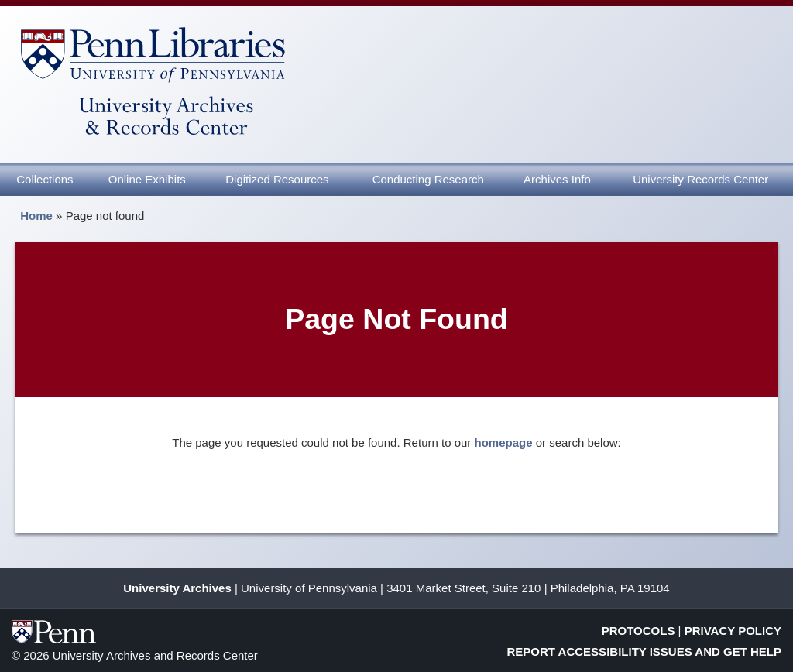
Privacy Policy (733, 631)
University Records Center (700, 179)
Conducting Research (428, 179)
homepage (504, 442)
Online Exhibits (147, 179)
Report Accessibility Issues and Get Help (645, 651)
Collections (45, 179)
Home (36, 216)
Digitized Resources (277, 179)
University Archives (177, 588)
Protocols (639, 631)
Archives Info (557, 179)
